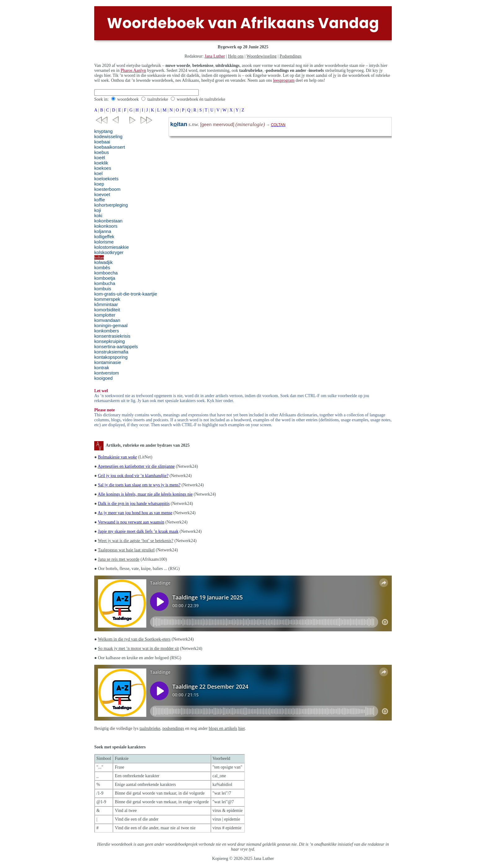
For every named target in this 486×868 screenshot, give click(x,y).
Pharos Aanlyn (133, 70)
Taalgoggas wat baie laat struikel (126, 550)
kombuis (103, 289)
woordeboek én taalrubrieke (201, 99)
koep (99, 184)
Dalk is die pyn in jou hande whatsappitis (134, 504)
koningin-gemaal (111, 326)
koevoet (102, 195)
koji (98, 210)
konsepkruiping (110, 341)
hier (242, 728)
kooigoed (104, 378)
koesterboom (107, 189)
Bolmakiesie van (117, 457)
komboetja (105, 278)
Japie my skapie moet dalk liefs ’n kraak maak (138, 531)
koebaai (102, 142)
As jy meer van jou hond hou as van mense (135, 513)
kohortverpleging (111, 205)
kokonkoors (106, 226)
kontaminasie (108, 362)
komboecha (106, 273)
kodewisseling (108, 137)
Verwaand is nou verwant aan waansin (131, 522)
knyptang (103, 131)
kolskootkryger (109, 252)
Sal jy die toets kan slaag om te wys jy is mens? (139, 485)
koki (98, 216)
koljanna (103, 231)
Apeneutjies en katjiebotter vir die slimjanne (136, 466)
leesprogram (284, 80)
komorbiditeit (107, 310)
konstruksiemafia (111, 352)
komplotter (105, 315)
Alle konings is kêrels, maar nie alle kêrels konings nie (145, 494)
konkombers (107, 331)
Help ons (236, 56)
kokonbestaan (108, 221)
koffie (100, 200)
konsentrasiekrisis (112, 336)
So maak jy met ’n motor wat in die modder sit (138, 649)
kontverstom (107, 373)
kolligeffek (104, 237)
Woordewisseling (261, 56)
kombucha (105, 283)
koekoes (103, 168)
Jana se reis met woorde (119, 559)
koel (98, 173)
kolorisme (104, 242)
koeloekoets (106, 179)
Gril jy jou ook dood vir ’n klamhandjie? (133, 476)
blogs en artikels (223, 728)
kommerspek (107, 299)
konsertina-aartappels (116, 347)
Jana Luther (215, 56)
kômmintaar (106, 305)
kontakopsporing (111, 357)
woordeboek (128, 99)
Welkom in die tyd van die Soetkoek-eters (134, 639)
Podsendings (291, 56)
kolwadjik (103, 262)
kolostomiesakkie (112, 247)
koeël (100, 158)
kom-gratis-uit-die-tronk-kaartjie (126, 294)
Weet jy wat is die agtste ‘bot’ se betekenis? (136, 541)
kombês (102, 268)
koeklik (101, 163)
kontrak (102, 368)
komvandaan (107, 320)
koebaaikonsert (110, 147)
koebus (102, 152)
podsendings (173, 728)
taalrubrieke (158, 99)
